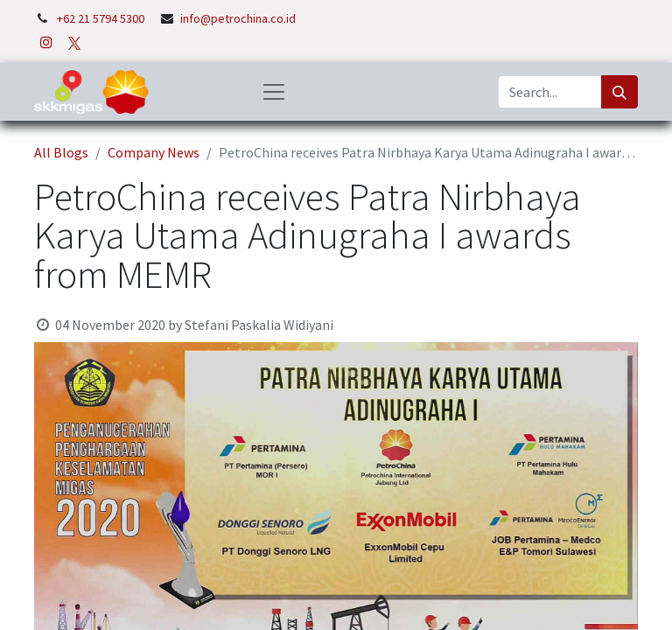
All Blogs (61, 152)
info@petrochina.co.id (238, 18)
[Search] (619, 92)
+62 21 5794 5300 (102, 18)
